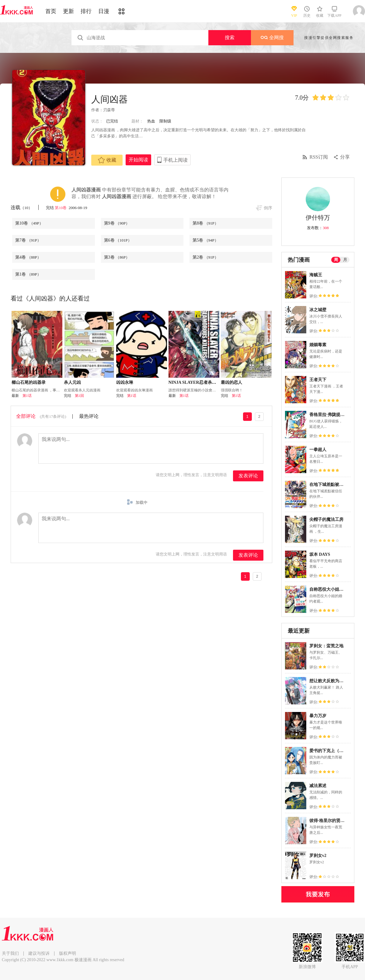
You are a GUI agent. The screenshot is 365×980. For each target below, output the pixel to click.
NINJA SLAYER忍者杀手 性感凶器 (202, 382)
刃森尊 (109, 110)
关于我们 (10, 953)
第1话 (27, 396)
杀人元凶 (72, 382)
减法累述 (318, 786)
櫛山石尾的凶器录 (29, 382)
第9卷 (117, 223)
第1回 (79, 396)
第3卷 (117, 257)
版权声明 (68, 953)
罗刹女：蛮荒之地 (326, 646)
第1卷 (28, 274)
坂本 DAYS (320, 554)
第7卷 (28, 240)
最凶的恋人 (231, 382)
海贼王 (316, 275)
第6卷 (118, 240)
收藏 (107, 160)
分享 (345, 157)
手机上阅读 (176, 160)
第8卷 (205, 223)
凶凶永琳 (125, 382)
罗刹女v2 (318, 856)
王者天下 (318, 380)
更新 (68, 11)
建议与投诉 (39, 953)
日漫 (104, 11)
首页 (51, 11)
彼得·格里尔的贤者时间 (331, 821)
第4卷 (28, 257)
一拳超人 (318, 450)
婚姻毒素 (318, 345)
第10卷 (61, 208)
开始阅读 (138, 160)
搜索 (230, 38)
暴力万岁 (318, 716)
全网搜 (272, 38)
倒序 (268, 208)
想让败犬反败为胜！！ (331, 681)
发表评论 (248, 476)
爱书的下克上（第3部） (332, 751)
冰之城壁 (318, 310)
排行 (86, 11)
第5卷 (205, 240)
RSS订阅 (319, 157)
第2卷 (205, 257)
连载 (21, 207)
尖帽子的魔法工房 (326, 519)
